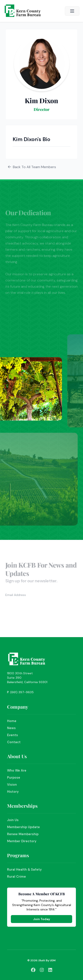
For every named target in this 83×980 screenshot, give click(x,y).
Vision (12, 785)
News (11, 728)
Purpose (14, 778)
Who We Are (17, 770)
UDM (53, 960)
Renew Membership (23, 834)
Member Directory (22, 841)
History (13, 792)
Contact (14, 742)
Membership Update (23, 827)
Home (12, 721)
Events (13, 735)
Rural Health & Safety (24, 870)
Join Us (13, 820)
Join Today (42, 919)
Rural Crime (16, 877)
